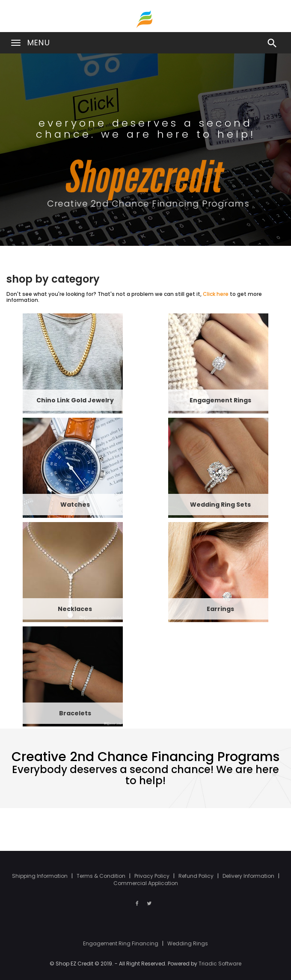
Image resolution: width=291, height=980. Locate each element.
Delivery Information (249, 876)
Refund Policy (197, 876)
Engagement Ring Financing (121, 943)
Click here (216, 294)
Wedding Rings (188, 943)
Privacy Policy (153, 876)
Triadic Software (220, 964)
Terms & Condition (102, 876)
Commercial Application (146, 883)
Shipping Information (40, 876)
